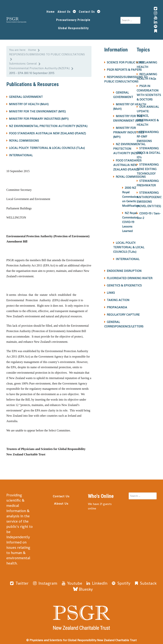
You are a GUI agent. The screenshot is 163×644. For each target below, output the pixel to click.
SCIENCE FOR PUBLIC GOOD (125, 60)
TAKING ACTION (118, 298)
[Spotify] (105, 581)
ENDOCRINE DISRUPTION (124, 269)
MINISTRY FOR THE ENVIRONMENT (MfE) (37, 109)
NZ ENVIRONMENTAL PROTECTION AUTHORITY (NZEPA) (48, 124)
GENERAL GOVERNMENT (26, 95)
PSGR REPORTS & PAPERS (124, 67)
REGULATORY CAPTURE (123, 312)
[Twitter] (18, 581)
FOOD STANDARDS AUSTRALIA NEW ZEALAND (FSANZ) (47, 131)
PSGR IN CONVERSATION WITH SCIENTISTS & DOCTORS (149, 90)
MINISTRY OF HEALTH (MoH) (29, 102)
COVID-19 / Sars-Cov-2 (149, 213)
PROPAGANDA (117, 305)
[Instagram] (40, 581)
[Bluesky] (148, 581)
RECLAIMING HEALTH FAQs (147, 74)
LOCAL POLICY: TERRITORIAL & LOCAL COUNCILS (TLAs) (47, 146)
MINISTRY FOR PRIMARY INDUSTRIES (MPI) (39, 116)
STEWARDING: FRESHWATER (148, 181)
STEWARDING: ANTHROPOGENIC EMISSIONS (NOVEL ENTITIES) (149, 197)
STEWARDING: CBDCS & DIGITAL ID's (148, 151)
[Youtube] (63, 581)
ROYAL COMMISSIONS (24, 138)
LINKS (111, 290)
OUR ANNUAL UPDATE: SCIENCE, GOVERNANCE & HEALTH (148, 113)
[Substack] (126, 581)
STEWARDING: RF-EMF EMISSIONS (148, 134)
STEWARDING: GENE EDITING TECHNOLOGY (148, 167)
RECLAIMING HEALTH (147, 62)
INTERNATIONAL (21, 153)
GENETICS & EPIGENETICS (124, 283)
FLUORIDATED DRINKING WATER (130, 276)
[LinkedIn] (84, 581)
